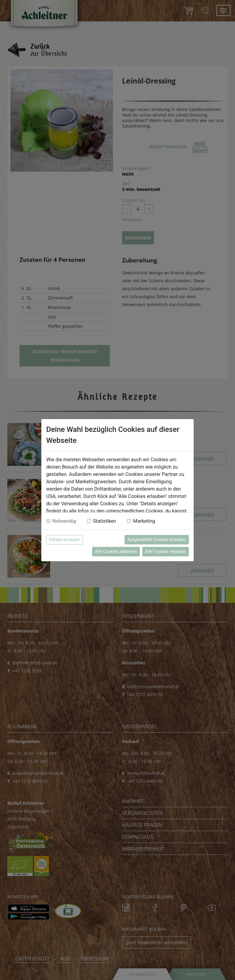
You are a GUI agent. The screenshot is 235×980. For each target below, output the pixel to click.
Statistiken (104, 521)
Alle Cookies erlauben (166, 551)
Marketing (144, 521)
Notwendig (64, 521)
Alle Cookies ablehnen (116, 551)
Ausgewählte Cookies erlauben (157, 540)
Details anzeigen (65, 540)
